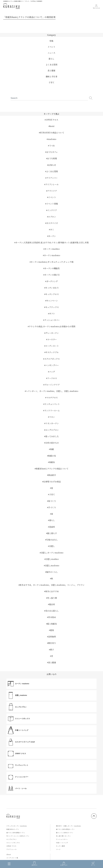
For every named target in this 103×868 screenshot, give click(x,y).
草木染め (52, 617)
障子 (52, 650)
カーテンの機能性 (52, 268)
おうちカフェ (52, 152)
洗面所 (52, 527)
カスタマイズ (52, 223)
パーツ (58, 849)
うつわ (52, 146)
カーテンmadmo (52, 249)
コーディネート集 (12, 858)
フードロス (52, 378)
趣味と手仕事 (51, 76)
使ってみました (52, 436)
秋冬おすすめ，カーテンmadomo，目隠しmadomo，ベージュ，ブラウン (52, 585)
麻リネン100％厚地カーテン (65, 829)
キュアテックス (52, 307)
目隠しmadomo (52, 565)
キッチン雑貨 (60, 846)
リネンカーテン (52, 423)
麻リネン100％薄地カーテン (16, 833)
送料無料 (52, 637)
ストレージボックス (13, 843)
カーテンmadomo (52, 255)
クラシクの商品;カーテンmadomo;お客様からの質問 (52, 326)
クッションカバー (52, 320)
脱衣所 (52, 604)
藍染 (52, 630)
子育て (51, 82)
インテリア (52, 210)
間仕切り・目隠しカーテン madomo (69, 826)
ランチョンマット (52, 404)
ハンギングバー (52, 365)
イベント (51, 47)
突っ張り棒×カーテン (63, 836)
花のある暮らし (52, 611)
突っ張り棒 (52, 598)
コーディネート (52, 346)
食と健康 (51, 70)
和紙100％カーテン (13, 829)
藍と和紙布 (52, 624)
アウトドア (52, 191)
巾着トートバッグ (62, 843)
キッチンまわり (52, 288)
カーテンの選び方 (52, 275)
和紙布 (52, 462)
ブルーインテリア (52, 385)
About (9, 854)
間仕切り (52, 643)
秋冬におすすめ (52, 591)
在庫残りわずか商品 (52, 482)
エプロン (52, 217)
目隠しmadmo (52, 559)
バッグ (52, 372)
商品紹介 (52, 475)
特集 (52, 41)
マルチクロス (52, 397)
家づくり (52, 501)
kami (52, 126)
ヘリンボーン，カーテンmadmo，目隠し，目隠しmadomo (52, 391)
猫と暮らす (52, 533)
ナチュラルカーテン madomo (17, 826)
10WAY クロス (11, 846)
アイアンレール (52, 184)
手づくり (52, 507)
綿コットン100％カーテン (65, 833)
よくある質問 (51, 65)
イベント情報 (52, 204)
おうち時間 (52, 158)
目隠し (52, 546)
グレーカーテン (52, 333)
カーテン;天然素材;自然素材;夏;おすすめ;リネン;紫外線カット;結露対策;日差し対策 (52, 242)
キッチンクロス (52, 294)
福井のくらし (52, 572)
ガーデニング (52, 281)
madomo (52, 139)
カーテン (52, 236)
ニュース (52, 53)
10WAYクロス (52, 120)
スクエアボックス (52, 359)
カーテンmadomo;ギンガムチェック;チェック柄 (52, 262)
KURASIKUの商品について (52, 133)
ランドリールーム (52, 410)
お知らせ (52, 165)
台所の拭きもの (52, 443)
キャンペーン (52, 301)
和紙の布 (52, 456)
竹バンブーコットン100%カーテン (18, 836)
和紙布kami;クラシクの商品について (52, 469)
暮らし (51, 59)
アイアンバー (52, 178)
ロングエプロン (52, 430)
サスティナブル (52, 352)
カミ (52, 229)
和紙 (52, 449)
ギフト (52, 314)
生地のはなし (52, 540)
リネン (52, 417)
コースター (52, 339)
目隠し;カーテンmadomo (52, 553)
